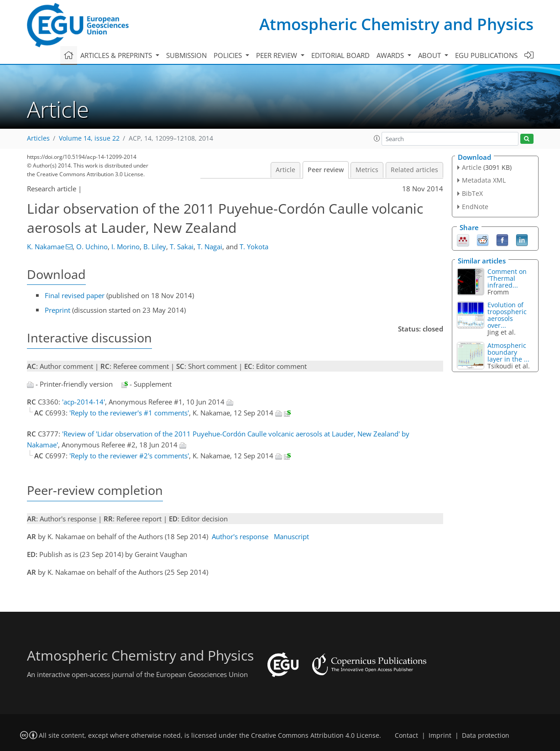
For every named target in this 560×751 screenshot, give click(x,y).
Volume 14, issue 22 (89, 138)
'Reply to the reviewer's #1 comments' (129, 413)
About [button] (430, 55)
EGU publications (486, 55)
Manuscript (291, 536)
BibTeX (472, 193)
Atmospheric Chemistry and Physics (396, 24)
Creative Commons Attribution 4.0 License (315, 735)
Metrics (367, 170)
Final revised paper (75, 295)
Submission (186, 55)
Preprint (58, 310)
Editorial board (340, 55)
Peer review (326, 170)
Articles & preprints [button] (117, 55)
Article (285, 170)
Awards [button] (391, 55)
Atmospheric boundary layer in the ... (508, 352)
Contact (406, 735)
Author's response (240, 536)
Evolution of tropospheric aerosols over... (507, 315)
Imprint (440, 735)
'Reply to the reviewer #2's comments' (129, 456)
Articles (38, 138)
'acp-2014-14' (84, 402)
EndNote (475, 207)
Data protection (486, 735)
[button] (377, 138)
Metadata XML (484, 180)
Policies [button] (229, 55)
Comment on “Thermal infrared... (507, 278)
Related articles (414, 170)
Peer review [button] (277, 55)
